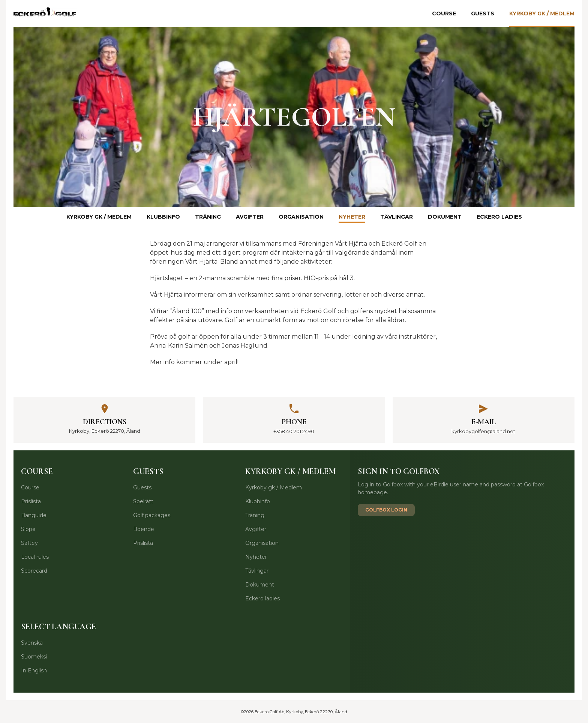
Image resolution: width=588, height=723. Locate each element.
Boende (144, 529)
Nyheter (352, 217)
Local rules (35, 557)
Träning (208, 217)
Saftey (29, 543)
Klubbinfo (163, 217)
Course (444, 13)
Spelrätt (143, 501)
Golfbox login (386, 510)
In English (34, 670)
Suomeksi (34, 657)
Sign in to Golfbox (399, 471)
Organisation (301, 217)
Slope (28, 529)
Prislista (31, 501)
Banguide (34, 515)
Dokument (445, 217)
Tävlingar (397, 217)
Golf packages (152, 515)
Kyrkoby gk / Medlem (542, 13)
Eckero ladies (499, 217)
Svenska (32, 643)
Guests (483, 13)
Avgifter (250, 217)
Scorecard (34, 571)
